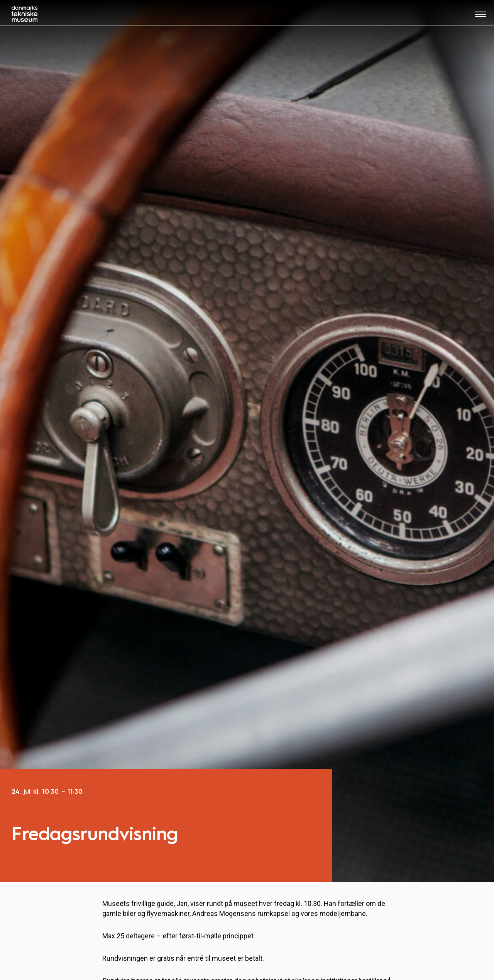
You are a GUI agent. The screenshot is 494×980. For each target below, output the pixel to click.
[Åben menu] (480, 17)
